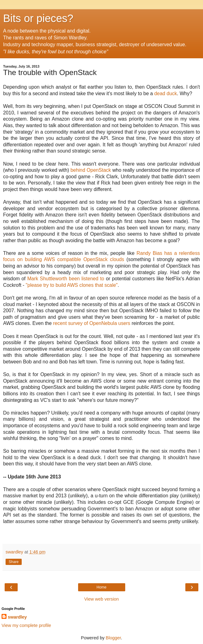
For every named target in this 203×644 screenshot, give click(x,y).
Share (14, 562)
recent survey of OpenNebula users (92, 323)
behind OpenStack (90, 170)
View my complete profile (26, 625)
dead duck (166, 93)
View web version (102, 599)
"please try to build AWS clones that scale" (72, 285)
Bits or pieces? (38, 18)
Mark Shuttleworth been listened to (65, 279)
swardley (17, 617)
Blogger (113, 638)
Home (101, 587)
